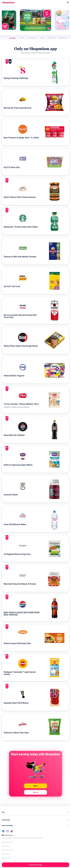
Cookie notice (6, 854)
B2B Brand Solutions (7, 842)
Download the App (35, 865)
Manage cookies (6, 858)
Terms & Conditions (7, 850)
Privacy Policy (6, 846)
